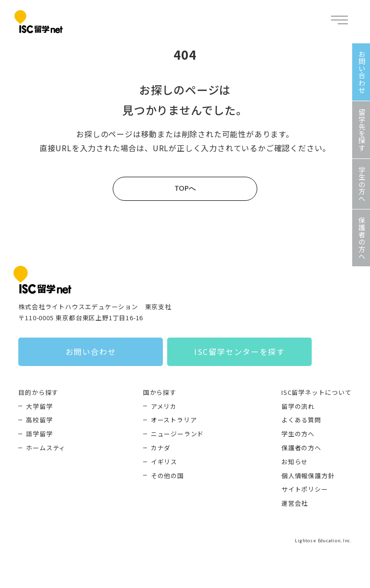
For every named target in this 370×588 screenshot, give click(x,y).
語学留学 (39, 434)
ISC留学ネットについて (317, 392)
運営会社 (295, 503)
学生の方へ (298, 434)
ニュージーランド (177, 434)
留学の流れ (298, 406)
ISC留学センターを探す (239, 352)
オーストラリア (174, 420)
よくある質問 (301, 420)
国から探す (160, 392)
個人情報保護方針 (308, 476)
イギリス (164, 462)
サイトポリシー (305, 489)
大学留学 (39, 406)
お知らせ (295, 462)
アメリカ (164, 406)
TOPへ (185, 188)
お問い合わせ (91, 352)
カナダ (161, 448)
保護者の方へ (301, 448)
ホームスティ (46, 448)
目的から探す (38, 392)
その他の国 (167, 476)
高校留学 (39, 420)
